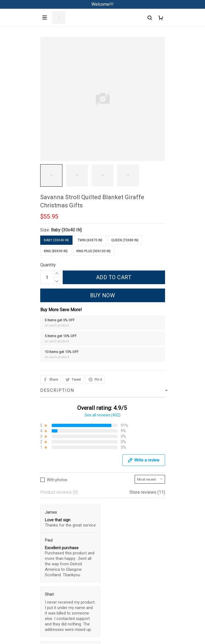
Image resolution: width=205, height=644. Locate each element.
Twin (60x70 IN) (90, 240)
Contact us (13, 579)
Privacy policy (17, 625)
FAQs (8, 561)
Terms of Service (20, 635)
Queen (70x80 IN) (125, 240)
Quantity (48, 265)
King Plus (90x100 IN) (93, 251)
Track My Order (18, 588)
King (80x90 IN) (56, 251)
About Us (12, 570)
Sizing (9, 598)
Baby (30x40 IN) (66, 230)
